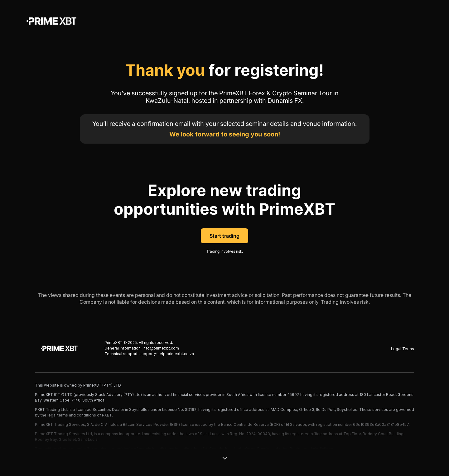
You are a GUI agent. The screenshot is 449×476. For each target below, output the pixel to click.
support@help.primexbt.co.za (167, 354)
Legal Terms (403, 349)
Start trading (224, 236)
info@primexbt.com (161, 348)
